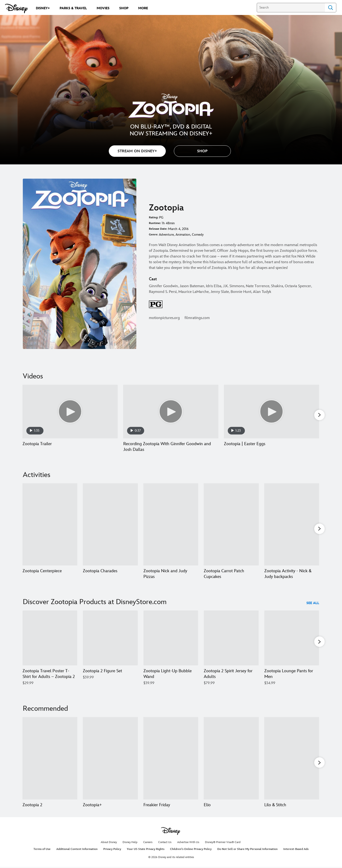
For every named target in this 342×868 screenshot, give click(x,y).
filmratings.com (197, 318)
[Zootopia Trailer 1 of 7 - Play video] (70, 412)
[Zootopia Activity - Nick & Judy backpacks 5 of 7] (292, 525)
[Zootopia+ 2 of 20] (110, 759)
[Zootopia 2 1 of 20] (50, 759)
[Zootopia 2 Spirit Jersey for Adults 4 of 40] (231, 639)
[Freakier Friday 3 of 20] (171, 759)
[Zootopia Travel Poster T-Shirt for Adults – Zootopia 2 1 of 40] (50, 639)
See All (313, 604)
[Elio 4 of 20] (231, 759)
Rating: (154, 217)
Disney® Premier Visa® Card (223, 843)
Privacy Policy (112, 850)
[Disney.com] (16, 9)
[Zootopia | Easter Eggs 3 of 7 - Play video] (271, 412)
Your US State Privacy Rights (146, 850)
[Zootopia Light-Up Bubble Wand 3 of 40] (171, 639)
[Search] (291, 8)
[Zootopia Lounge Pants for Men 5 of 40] (292, 639)
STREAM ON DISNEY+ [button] (137, 151)
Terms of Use (42, 850)
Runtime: (155, 223)
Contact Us (165, 843)
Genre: (153, 235)
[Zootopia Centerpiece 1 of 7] (50, 525)
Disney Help (130, 843)
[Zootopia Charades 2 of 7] (110, 525)
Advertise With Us (188, 843)
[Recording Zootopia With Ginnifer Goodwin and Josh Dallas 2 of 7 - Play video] (171, 412)
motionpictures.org (164, 318)
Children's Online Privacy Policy (191, 850)
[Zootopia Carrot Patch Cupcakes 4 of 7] (231, 525)
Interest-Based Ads (296, 850)
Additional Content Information (77, 850)
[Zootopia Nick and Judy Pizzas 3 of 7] (171, 525)
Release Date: (158, 229)
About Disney (109, 843)
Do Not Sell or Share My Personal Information (247, 850)
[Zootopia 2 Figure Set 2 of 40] (110, 639)
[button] (202, 151)
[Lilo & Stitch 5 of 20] (292, 759)
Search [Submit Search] (331, 8)
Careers (148, 843)
